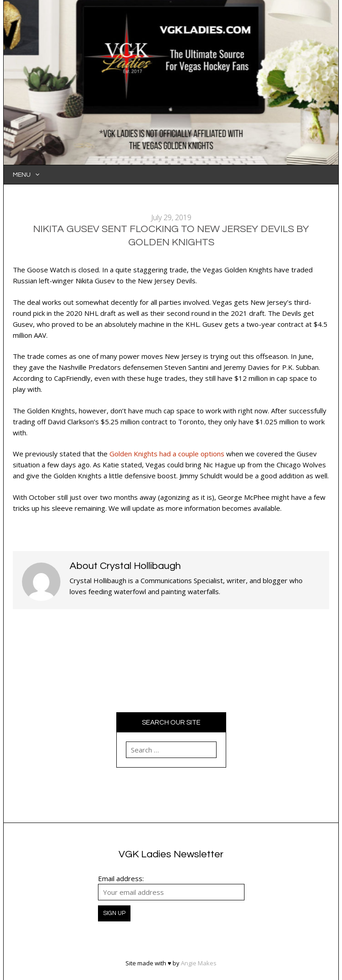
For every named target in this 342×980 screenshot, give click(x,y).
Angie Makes (199, 963)
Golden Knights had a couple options (167, 454)
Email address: (121, 878)
